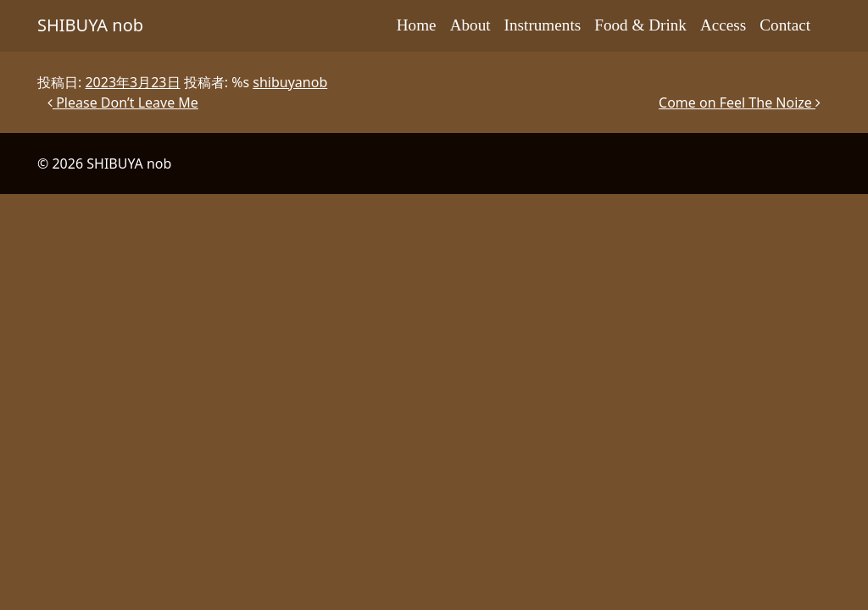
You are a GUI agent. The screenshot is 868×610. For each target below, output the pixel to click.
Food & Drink (640, 25)
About (470, 25)
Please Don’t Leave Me (123, 103)
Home (417, 25)
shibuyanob (290, 82)
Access (723, 25)
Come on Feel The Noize (740, 103)
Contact (785, 25)
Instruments (543, 25)
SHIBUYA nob (90, 25)
